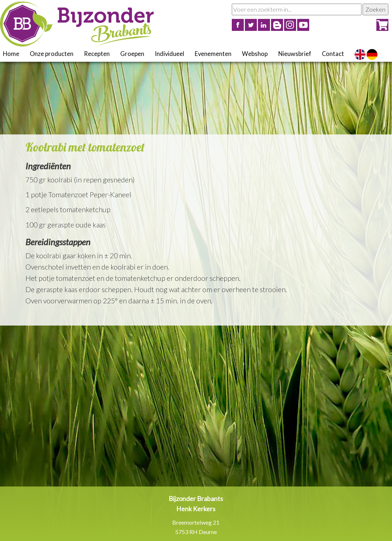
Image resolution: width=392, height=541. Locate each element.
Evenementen (213, 54)
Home (11, 54)
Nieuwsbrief (295, 54)
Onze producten (52, 54)
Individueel (169, 54)
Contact (333, 54)
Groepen (132, 54)
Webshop (255, 54)
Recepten (97, 54)
